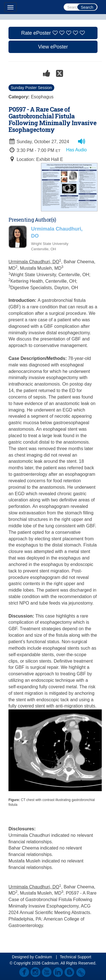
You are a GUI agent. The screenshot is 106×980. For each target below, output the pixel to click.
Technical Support (75, 957)
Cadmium (44, 957)
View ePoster (53, 47)
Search (87, 7)
